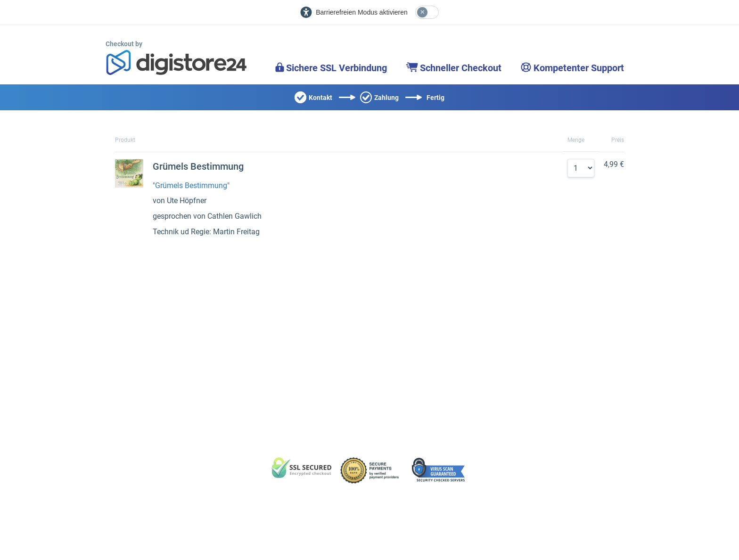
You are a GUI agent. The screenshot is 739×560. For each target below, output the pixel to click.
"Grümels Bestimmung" (191, 185)
